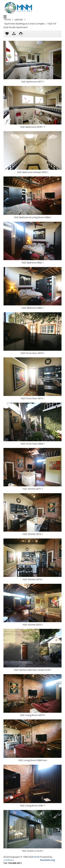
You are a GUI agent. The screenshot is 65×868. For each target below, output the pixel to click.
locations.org (47, 860)
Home (8, 19)
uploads (19, 19)
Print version (21, 34)
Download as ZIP (14, 34)
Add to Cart (7, 34)
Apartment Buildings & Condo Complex (25, 24)
